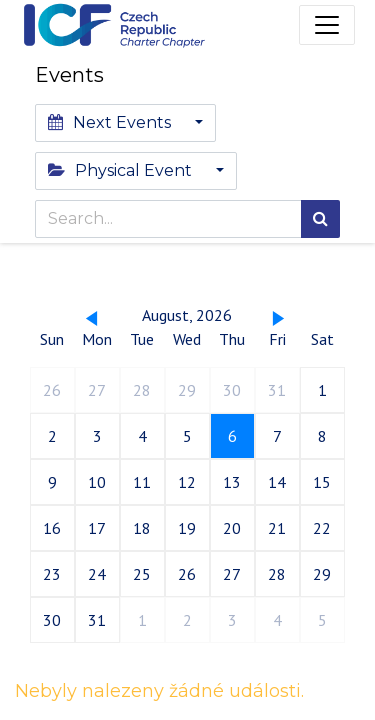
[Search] (320, 219)
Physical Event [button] (122, 170)
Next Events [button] (111, 122)
